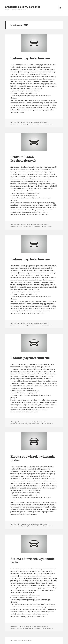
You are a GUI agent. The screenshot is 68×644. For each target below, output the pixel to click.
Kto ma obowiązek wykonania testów (33, 458)
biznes (24, 122)
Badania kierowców (38, 122)
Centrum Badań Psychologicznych (23, 159)
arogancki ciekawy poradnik (22, 7)
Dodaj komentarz (48, 124)
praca (28, 122)
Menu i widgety (60, 10)
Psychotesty (24, 124)
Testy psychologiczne (34, 124)
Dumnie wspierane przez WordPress (21, 640)
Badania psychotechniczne (30, 58)
